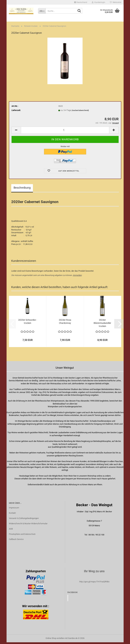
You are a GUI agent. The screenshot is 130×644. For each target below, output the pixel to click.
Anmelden (77, 277)
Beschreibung (22, 189)
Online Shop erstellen (55, 640)
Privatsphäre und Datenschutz (22, 536)
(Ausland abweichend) (80, 112)
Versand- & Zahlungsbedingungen (24, 520)
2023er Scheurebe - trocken (28, 323)
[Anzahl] (65, 132)
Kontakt (12, 515)
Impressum (14, 509)
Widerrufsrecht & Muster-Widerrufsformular (28, 525)
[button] (81, 2)
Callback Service (16, 541)
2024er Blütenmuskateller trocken (102, 325)
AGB (11, 531)
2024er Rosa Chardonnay (65, 323)
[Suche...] (42, 11)
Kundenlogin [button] (98, 2)
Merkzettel (116, 2)
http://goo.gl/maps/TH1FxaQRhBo (94, 583)
